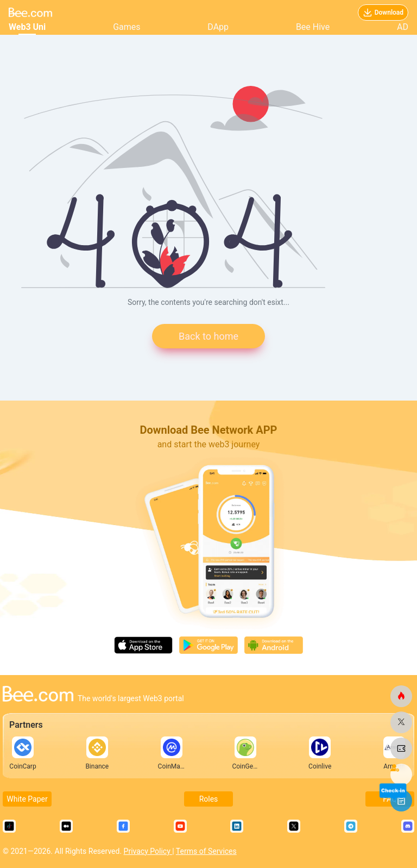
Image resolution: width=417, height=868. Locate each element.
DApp (218, 27)
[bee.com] (401, 696)
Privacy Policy (148, 851)
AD (403, 27)
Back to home (208, 336)
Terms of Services (206, 851)
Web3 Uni (27, 27)
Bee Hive (313, 27)
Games (127, 27)
